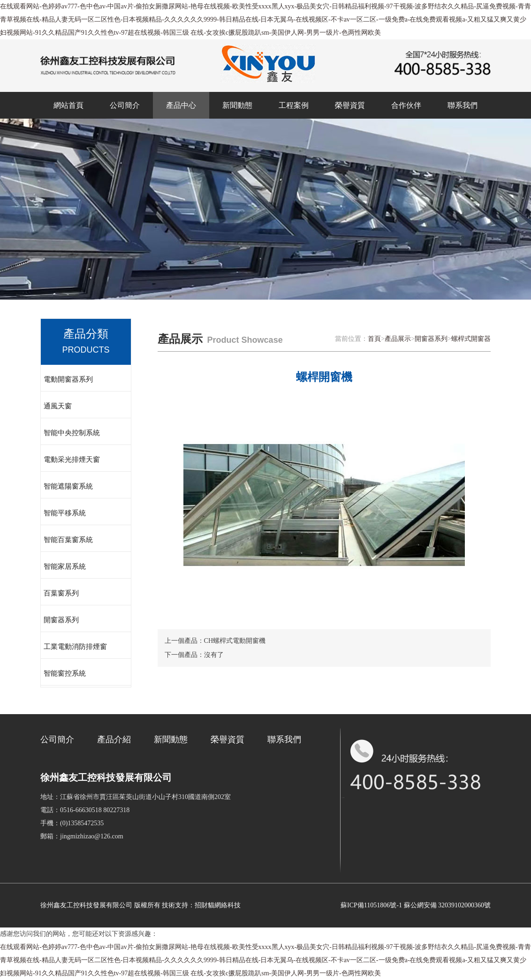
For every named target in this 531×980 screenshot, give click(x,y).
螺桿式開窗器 (471, 339)
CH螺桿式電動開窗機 (235, 641)
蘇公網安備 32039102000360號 (448, 905)
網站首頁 (68, 105)
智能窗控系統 (65, 673)
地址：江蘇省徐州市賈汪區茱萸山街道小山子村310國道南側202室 (136, 797)
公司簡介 (125, 105)
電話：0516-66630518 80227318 (85, 810)
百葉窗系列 (61, 593)
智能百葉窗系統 (68, 540)
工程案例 (294, 105)
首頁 (374, 339)
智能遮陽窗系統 (68, 486)
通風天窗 (58, 406)
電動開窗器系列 (68, 379)
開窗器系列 (61, 620)
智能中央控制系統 (72, 433)
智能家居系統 (65, 566)
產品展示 (398, 339)
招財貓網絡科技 (218, 905)
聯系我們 (463, 105)
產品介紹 (114, 739)
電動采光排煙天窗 (72, 460)
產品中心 (181, 105)
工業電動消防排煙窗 (75, 647)
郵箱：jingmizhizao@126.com (82, 836)
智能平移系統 (65, 513)
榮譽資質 (350, 105)
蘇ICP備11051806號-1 (371, 905)
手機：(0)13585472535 (72, 823)
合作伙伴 (406, 105)
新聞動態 (237, 105)
